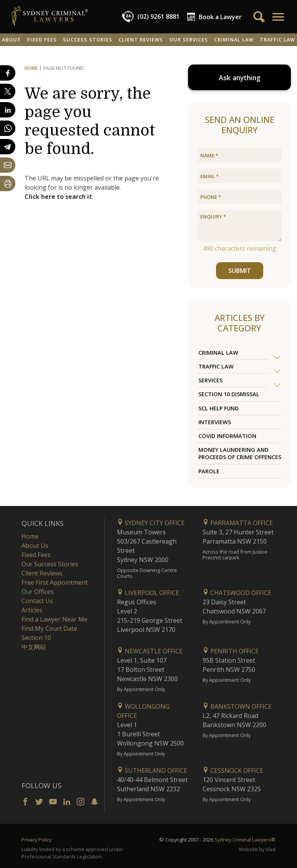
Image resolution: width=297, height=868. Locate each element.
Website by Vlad (257, 849)
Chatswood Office (237, 593)
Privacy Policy (36, 840)
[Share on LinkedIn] (8, 110)
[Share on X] (8, 91)
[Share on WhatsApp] (8, 128)
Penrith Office (231, 651)
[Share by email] (8, 165)
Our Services (189, 40)
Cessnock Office (233, 770)
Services (210, 380)
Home (31, 68)
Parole (209, 471)
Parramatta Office (238, 523)
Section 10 (36, 638)
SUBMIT (240, 271)
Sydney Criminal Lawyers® (245, 840)
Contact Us (37, 601)
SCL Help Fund (219, 408)
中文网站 (34, 647)
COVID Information (227, 436)
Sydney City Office (151, 523)
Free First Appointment (55, 582)
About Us (35, 546)
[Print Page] (8, 184)
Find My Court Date (49, 628)
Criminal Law (234, 40)
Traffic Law (216, 366)
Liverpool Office (148, 593)
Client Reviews (141, 40)
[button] (278, 17)
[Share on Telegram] (8, 147)
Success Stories (88, 40)
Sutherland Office (152, 770)
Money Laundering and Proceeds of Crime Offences (240, 453)
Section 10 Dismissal (229, 394)
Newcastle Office (150, 651)
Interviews (215, 422)
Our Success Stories (50, 564)
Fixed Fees (42, 40)
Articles (32, 610)
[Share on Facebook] (8, 73)
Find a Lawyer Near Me (54, 619)
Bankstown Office (237, 706)
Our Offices (38, 592)
